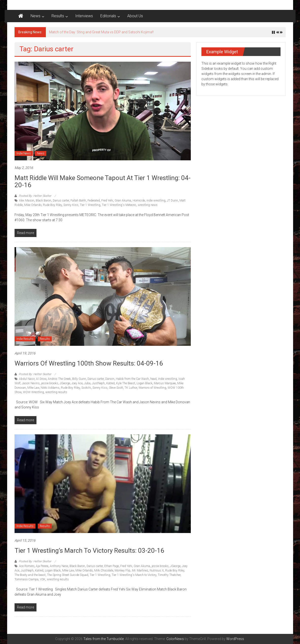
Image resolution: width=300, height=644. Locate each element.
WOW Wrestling (33, 392)
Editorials (108, 16)
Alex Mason (27, 201)
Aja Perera (42, 566)
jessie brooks (50, 383)
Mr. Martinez (140, 570)
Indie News (24, 153)
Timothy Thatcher (169, 575)
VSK (43, 579)
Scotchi (86, 388)
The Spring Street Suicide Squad (68, 575)
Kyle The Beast (126, 383)
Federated (94, 201)
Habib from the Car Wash (132, 379)
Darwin (110, 379)
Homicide (139, 201)
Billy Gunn (79, 379)
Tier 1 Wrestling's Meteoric (119, 205)
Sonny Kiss (71, 205)
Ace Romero (27, 566)
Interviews (84, 16)
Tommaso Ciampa (26, 579)
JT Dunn (172, 201)
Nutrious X (157, 570)
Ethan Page (112, 566)
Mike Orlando (33, 205)
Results (58, 16)
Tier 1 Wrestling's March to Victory (134, 575)
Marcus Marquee (165, 383)
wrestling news (148, 205)
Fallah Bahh (78, 201)
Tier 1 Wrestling (90, 205)
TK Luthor (131, 388)
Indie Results (25, 339)
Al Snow (41, 379)
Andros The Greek (59, 379)
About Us (135, 16)
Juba (87, 383)
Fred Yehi (107, 201)
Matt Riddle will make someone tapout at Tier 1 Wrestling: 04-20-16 (103, 181)
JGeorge (65, 383)
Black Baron (44, 201)
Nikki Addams (50, 388)
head (153, 379)
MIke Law (33, 388)
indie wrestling (156, 201)
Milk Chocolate (104, 570)
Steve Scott (116, 388)
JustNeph (98, 383)
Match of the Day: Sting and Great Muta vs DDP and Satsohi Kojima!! (101, 32)
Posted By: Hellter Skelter (35, 196)
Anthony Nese (59, 566)
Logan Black (144, 383)
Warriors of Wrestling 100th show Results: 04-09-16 (89, 363)
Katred (110, 383)
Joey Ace (77, 383)
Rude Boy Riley (52, 205)
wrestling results (56, 392)
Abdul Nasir (27, 379)
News (35, 16)
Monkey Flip (123, 570)
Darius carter (61, 201)
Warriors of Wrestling (152, 388)
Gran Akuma (123, 201)
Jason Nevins (31, 383)
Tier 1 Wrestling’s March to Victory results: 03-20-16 (89, 551)
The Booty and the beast (30, 575)
